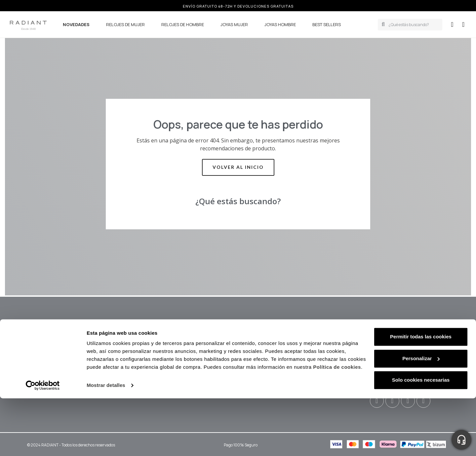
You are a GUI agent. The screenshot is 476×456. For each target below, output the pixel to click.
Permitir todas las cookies (421, 394)
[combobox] (414, 25)
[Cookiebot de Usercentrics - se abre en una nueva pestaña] (43, 443)
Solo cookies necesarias (421, 438)
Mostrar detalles (106, 443)
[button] (463, 24)
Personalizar (421, 416)
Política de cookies (337, 425)
